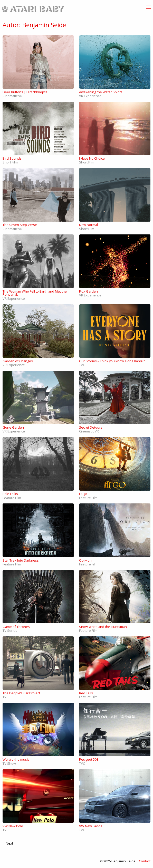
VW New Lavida (91, 826)
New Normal (88, 225)
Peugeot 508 (89, 759)
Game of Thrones (16, 627)
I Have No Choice (92, 158)
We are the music (16, 759)
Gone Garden (13, 427)
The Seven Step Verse (20, 225)
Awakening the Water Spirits (101, 92)
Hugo (83, 494)
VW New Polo (13, 826)
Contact (145, 861)
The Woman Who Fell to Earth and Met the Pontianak (35, 293)
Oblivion (85, 560)
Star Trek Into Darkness (21, 560)
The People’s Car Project (21, 693)
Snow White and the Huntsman (103, 627)
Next (9, 843)
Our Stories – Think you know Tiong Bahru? (112, 361)
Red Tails (86, 693)
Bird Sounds (12, 158)
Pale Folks (10, 494)
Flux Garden (88, 291)
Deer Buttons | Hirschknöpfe (25, 92)
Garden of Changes (18, 361)
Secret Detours (91, 427)
